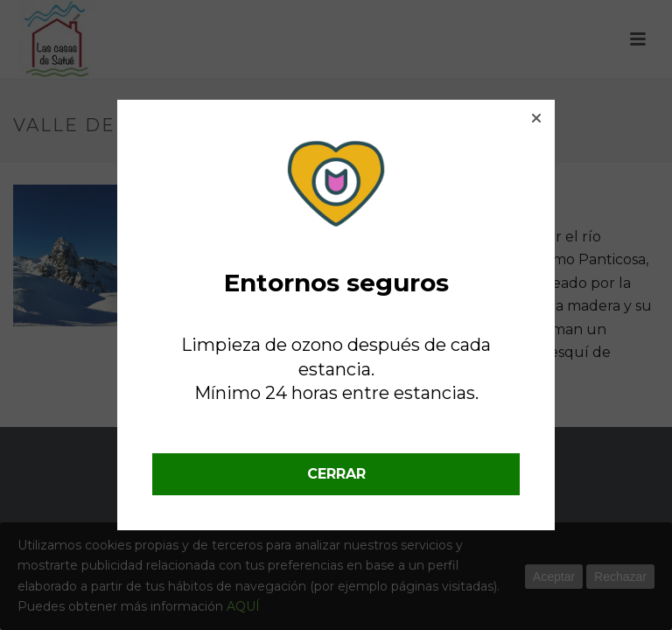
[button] (536, 118)
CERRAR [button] (336, 474)
